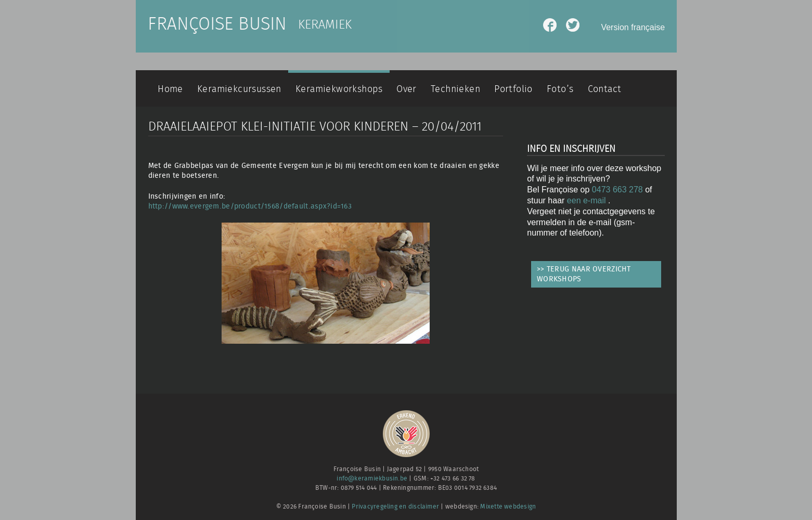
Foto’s (560, 89)
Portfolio (513, 89)
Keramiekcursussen (239, 89)
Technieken (455, 89)
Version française (633, 27)
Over (407, 89)
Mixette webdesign (508, 507)
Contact (605, 89)
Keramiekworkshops (339, 89)
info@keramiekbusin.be (372, 479)
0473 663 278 (617, 190)
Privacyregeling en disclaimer (395, 507)
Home (170, 89)
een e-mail (588, 200)
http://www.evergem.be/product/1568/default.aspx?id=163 (250, 206)
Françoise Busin (217, 24)
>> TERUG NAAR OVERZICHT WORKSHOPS (584, 274)
